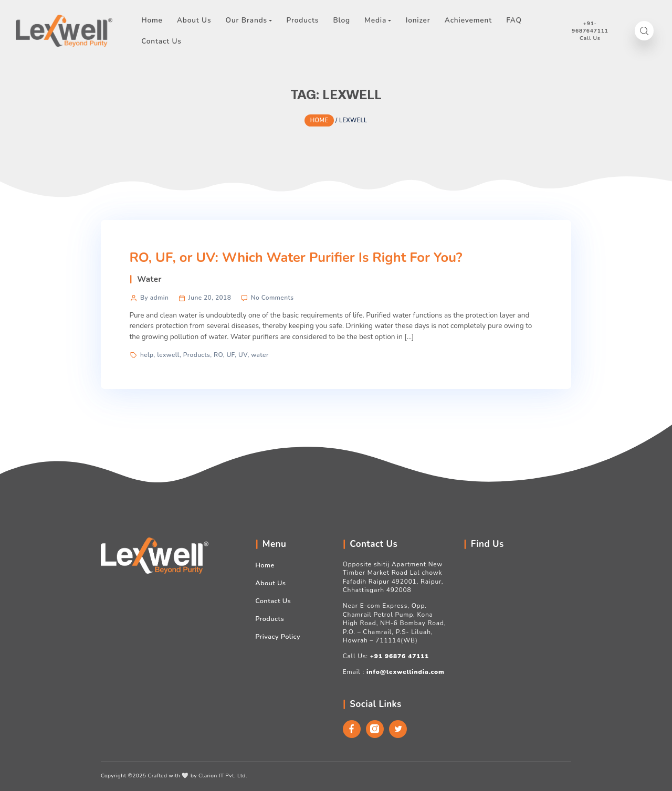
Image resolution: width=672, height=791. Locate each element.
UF (230, 355)
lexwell (168, 355)
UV (243, 355)
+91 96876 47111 (400, 656)
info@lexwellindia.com (406, 672)
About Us (270, 583)
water (260, 355)
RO (218, 355)
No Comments (272, 298)
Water (149, 279)
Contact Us (273, 601)
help (147, 355)
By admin (154, 298)
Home (265, 565)
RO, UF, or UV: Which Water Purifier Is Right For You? (296, 257)
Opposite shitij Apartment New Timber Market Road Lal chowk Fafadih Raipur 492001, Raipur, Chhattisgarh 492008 (393, 577)
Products (197, 355)
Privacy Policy (278, 637)
